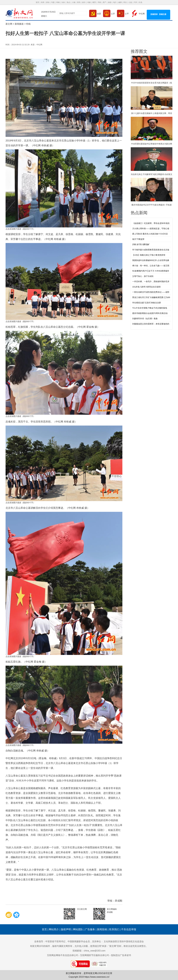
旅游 (110, 2)
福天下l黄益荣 (138, 239)
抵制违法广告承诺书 (121, 955)
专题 (53, 2)
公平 (123, 14)
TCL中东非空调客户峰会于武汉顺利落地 (150, 308)
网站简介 (54, 929)
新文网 (9, 24)
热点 (68, 2)
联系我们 (114, 929)
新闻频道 (19, 24)
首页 (37, 2)
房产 (104, 2)
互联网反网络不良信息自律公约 (63, 955)
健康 (120, 2)
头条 (63, 2)
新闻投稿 (102, 929)
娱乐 (84, 2)
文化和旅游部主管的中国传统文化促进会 (124, 941)
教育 (94, 2)
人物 (74, 2)
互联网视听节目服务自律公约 (95, 955)
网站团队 (78, 929)
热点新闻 (139, 213)
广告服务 (90, 929)
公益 (130, 2)
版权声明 (66, 929)
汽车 (135, 2)
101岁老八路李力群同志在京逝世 (147, 287)
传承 (43, 2)
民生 (125, 2)
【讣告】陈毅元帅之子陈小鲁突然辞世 (149, 255)
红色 (141, 2)
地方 (115, 2)
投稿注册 (163, 14)
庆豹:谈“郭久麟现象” (141, 244)
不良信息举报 (129, 929)
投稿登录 (154, 14)
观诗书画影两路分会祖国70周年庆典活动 (150, 313)
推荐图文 (139, 51)
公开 (109, 14)
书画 (99, 2)
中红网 (138, 14)
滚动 (48, 2)
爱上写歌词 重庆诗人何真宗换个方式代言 (150, 234)
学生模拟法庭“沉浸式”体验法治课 (147, 303)
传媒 (89, 2)
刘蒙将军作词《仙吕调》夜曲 (145, 319)
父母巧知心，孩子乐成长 (143, 276)
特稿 (58, 2)
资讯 (79, 2)
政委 (95, 14)
